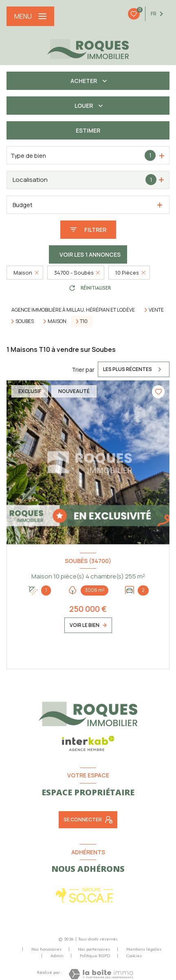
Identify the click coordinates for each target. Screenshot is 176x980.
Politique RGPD (95, 956)
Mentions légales (144, 949)
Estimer (88, 130)
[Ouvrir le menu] (30, 16)
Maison (57, 321)
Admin (57, 956)
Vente (156, 310)
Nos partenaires (94, 949)
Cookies (134, 956)
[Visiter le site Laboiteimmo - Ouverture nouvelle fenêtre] (101, 974)
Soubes (25, 321)
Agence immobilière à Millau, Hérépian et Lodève (73, 310)
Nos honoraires (46, 949)
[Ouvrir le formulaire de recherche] (88, 230)
